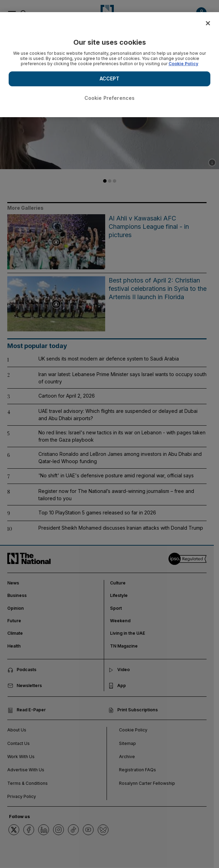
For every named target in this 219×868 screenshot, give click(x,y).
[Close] (208, 23)
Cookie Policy (183, 64)
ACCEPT (110, 79)
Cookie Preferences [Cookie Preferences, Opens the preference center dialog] (110, 98)
